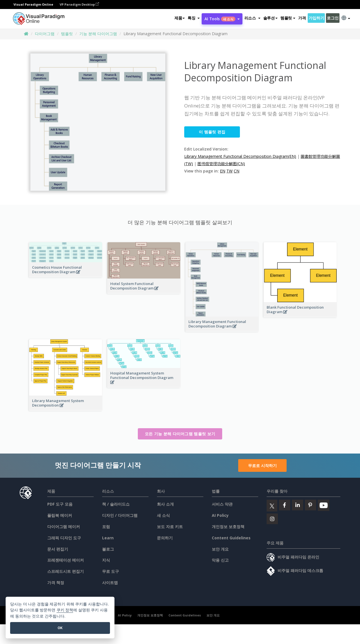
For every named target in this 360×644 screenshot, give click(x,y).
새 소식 (163, 515)
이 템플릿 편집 (212, 132)
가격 (302, 18)
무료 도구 (111, 571)
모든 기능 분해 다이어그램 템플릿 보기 (180, 434)
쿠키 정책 (65, 610)
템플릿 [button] (288, 18)
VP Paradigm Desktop (79, 4)
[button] (194, 18)
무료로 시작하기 (262, 465)
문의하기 (165, 538)
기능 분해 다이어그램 (98, 34)
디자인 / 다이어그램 (120, 515)
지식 (106, 560)
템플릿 (67, 34)
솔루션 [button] (270, 18)
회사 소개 (165, 504)
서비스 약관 (222, 504)
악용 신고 (220, 560)
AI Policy (220, 515)
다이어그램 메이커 (64, 527)
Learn (108, 538)
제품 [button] (180, 18)
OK (60, 628)
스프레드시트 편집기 (66, 571)
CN (237, 171)
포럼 (106, 527)
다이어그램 (45, 34)
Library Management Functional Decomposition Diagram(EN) (240, 156)
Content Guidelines (231, 538)
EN (223, 171)
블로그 (108, 549)
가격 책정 (56, 583)
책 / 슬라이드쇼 (116, 504)
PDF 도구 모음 (60, 504)
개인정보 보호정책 (228, 527)
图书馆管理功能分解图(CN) (221, 164)
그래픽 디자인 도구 (64, 538)
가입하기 (316, 18)
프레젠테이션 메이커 (66, 560)
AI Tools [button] (222, 19)
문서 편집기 (58, 549)
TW (229, 171)
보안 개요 (220, 549)
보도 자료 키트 (170, 527)
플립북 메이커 (60, 515)
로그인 (333, 18)
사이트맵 (110, 583)
